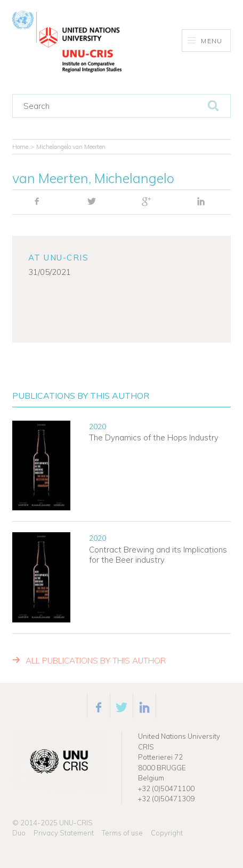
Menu (205, 41)
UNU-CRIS (76, 823)
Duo (19, 833)
